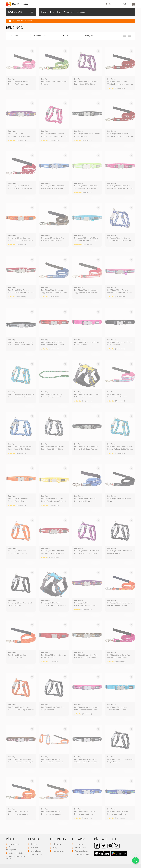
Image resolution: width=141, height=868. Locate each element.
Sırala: (65, 36)
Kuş (59, 12)
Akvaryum (69, 12)
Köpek (44, 12)
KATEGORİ (21, 12)
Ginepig (81, 12)
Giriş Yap (111, 4)
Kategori (14, 36)
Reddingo (31, 21)
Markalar (19, 21)
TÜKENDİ (30, 94)
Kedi (52, 12)
